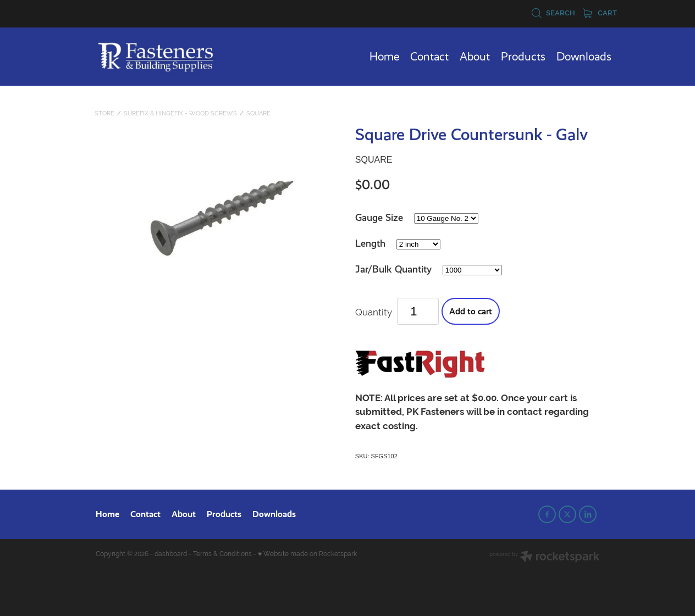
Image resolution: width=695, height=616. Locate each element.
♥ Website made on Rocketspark (307, 554)
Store (104, 113)
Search (553, 13)
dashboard (171, 554)
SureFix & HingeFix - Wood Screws (180, 113)
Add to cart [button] (471, 311)
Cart (600, 13)
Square (258, 113)
